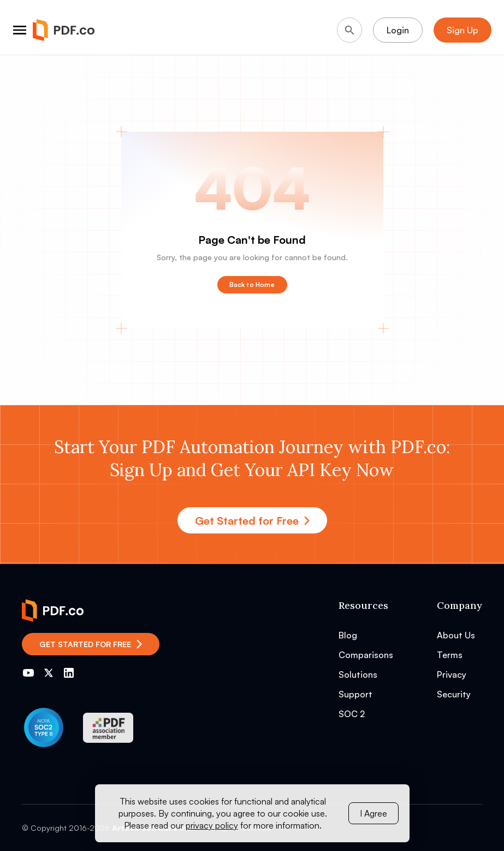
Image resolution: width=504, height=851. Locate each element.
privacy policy (212, 825)
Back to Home (252, 284)
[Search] (349, 30)
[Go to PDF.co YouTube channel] (28, 673)
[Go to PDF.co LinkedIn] (69, 673)
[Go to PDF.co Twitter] (49, 673)
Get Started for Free (252, 521)
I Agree (373, 813)
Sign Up (463, 30)
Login (398, 30)
